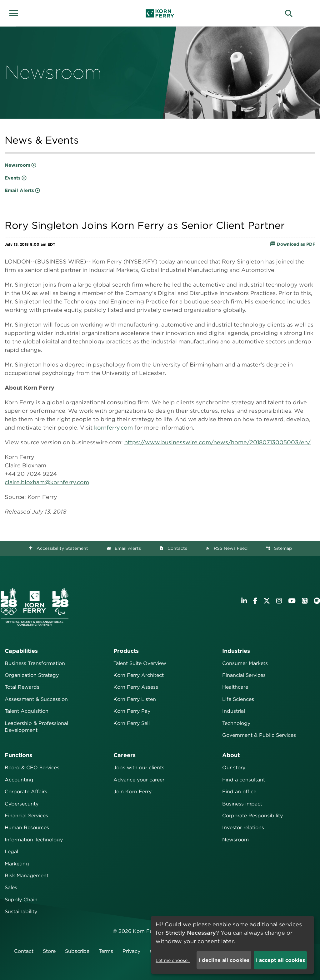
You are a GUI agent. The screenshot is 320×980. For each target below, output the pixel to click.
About (231, 755)
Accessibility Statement (58, 548)
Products (126, 651)
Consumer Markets (245, 663)
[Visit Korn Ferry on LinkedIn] (244, 601)
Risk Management (27, 876)
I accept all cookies (280, 960)
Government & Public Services (259, 735)
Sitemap (279, 548)
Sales (11, 887)
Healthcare (235, 687)
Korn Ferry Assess (136, 687)
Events (13, 178)
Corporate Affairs (26, 792)
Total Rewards (22, 687)
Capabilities (21, 651)
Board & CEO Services (32, 768)
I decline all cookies (224, 960)
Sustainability (21, 911)
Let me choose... (173, 960)
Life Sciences (238, 699)
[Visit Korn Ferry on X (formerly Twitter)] (267, 601)
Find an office (239, 792)
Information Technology (34, 840)
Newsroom (17, 165)
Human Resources (27, 827)
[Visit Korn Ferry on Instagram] (279, 601)
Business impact (242, 804)
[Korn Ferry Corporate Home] (160, 13)
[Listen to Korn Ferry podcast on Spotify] (317, 601)
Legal (11, 852)
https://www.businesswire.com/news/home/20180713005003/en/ (217, 442)
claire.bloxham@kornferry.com (47, 482)
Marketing (17, 864)
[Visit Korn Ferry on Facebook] (255, 601)
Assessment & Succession (36, 699)
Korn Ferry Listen (135, 699)
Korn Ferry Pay (132, 711)
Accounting (19, 780)
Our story (234, 768)
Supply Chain (21, 900)
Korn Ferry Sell (132, 723)
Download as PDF (292, 244)
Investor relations (243, 827)
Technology (236, 723)
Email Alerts (19, 190)
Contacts (173, 548)
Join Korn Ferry (132, 792)
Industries (236, 651)
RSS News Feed (227, 548)
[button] (16, 12)
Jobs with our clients (139, 768)
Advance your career (139, 780)
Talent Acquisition (27, 711)
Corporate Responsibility (252, 816)
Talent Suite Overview (140, 663)
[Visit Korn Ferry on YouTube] (292, 601)
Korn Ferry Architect (139, 675)
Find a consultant (244, 780)
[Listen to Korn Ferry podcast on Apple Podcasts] (305, 601)
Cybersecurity (22, 804)
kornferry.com (113, 428)
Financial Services (244, 675)
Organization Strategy (32, 675)
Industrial (234, 711)
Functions (18, 755)
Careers (125, 755)
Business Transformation (35, 663)
